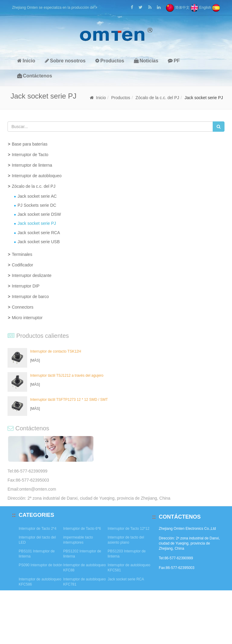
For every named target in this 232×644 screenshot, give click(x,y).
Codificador (22, 265)
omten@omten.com (38, 489)
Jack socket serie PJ (37, 223)
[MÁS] (35, 360)
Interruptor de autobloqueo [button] (37, 176)
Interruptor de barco (30, 297)
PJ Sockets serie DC (37, 205)
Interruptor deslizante (32, 275)
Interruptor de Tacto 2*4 (38, 529)
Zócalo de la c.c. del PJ (157, 98)
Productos (110, 61)
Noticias (146, 61)
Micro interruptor (27, 318)
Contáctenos (35, 76)
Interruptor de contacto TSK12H (56, 351)
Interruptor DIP (26, 286)
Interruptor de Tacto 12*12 (129, 529)
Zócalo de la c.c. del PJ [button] (34, 186)
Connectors (23, 307)
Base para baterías (30, 144)
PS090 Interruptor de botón (41, 565)
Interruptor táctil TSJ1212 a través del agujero (67, 375)
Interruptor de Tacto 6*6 (82, 529)
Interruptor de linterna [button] (32, 165)
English (201, 8)
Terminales (22, 254)
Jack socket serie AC (37, 196)
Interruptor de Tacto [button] (30, 155)
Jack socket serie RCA (39, 233)
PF (174, 61)
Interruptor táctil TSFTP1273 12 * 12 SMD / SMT (69, 400)
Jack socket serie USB (39, 242)
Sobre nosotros (65, 61)
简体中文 (178, 8)
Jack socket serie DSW (39, 214)
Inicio (26, 61)
